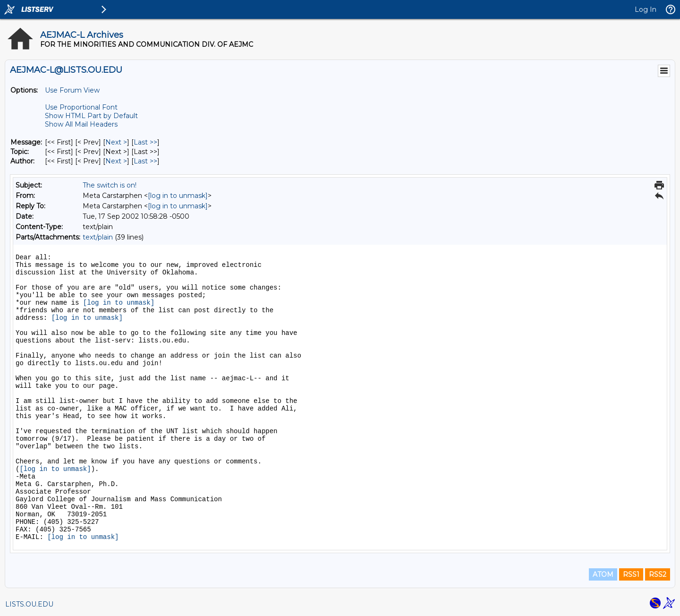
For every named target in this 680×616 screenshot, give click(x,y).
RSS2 (658, 574)
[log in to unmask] (178, 196)
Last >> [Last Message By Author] (145, 161)
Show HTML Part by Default (91, 116)
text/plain (98, 237)
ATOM (603, 574)
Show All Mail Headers (81, 124)
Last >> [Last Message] (145, 142)
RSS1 (631, 574)
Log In (646, 9)
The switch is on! (110, 185)
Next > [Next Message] (116, 142)
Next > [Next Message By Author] (116, 161)
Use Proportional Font (81, 107)
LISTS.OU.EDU (29, 604)
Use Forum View (72, 90)
